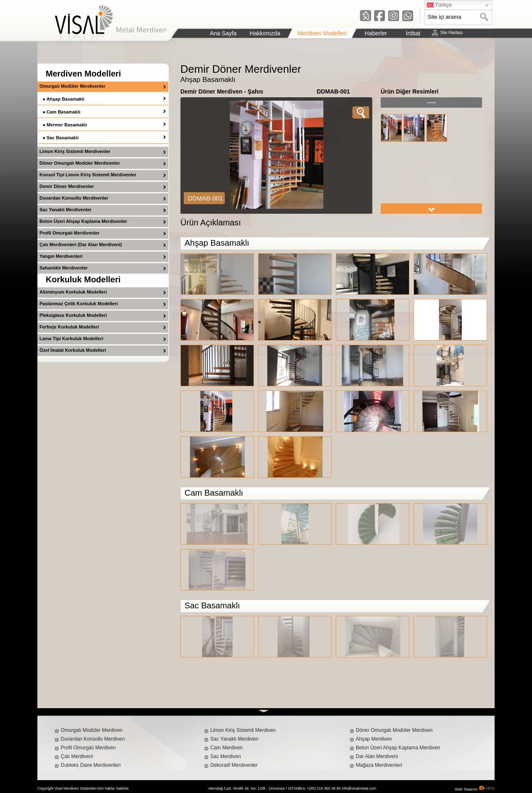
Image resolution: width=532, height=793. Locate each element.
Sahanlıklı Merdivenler (64, 268)
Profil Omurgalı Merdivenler (69, 233)
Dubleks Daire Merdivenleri (91, 765)
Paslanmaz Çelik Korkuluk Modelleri (79, 304)
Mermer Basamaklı (67, 125)
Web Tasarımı (466, 789)
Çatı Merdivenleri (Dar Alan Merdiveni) (81, 245)
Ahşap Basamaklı (65, 99)
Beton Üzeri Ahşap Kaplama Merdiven (398, 748)
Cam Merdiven (227, 748)
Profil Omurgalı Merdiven (88, 748)
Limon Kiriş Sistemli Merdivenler (75, 151)
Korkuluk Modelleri (83, 279)
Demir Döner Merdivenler (67, 186)
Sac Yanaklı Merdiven (234, 739)
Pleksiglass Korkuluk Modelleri (73, 315)
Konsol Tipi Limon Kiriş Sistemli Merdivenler (88, 175)
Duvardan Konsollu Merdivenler (74, 198)
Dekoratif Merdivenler (234, 765)
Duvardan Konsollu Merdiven (93, 739)
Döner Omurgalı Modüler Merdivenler (80, 163)
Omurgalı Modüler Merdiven (92, 730)
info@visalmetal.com (359, 788)
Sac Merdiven (225, 756)
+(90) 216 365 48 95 (324, 788)
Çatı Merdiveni (77, 756)
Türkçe (439, 5)
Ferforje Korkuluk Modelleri (69, 327)
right (431, 209)
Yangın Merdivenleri (61, 256)
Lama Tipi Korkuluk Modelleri (71, 338)
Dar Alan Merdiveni (377, 756)
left (431, 103)
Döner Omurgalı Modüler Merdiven (394, 730)
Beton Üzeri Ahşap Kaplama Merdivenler (83, 221)
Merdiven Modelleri (83, 74)
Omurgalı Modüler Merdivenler (73, 86)
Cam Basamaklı (63, 112)
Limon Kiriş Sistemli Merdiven (243, 730)
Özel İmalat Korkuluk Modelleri (73, 350)
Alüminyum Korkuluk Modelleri (73, 292)
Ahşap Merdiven (374, 739)
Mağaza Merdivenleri (379, 765)
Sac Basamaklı (63, 138)
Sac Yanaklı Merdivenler (65, 210)
